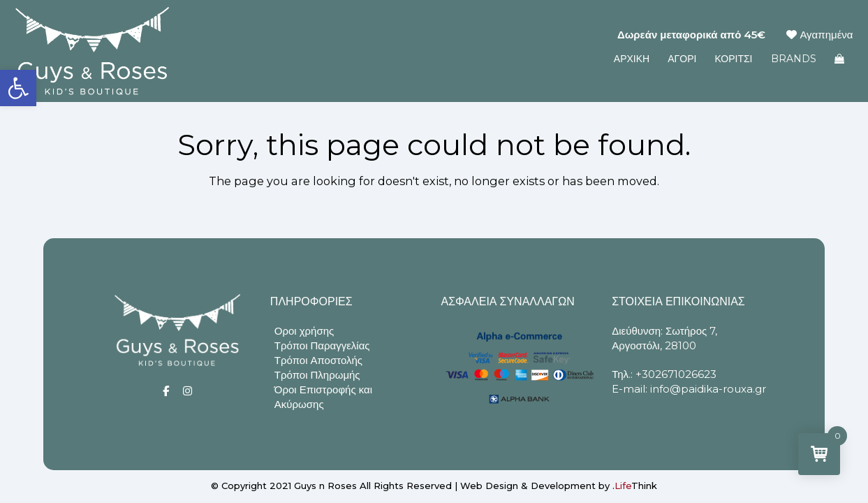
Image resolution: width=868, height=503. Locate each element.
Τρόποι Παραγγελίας (322, 345)
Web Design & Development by (559, 486)
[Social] (166, 391)
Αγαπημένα (819, 35)
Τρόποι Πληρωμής (317, 375)
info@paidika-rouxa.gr (708, 389)
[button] (18, 88)
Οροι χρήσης (304, 331)
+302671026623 (676, 374)
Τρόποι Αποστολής (318, 360)
